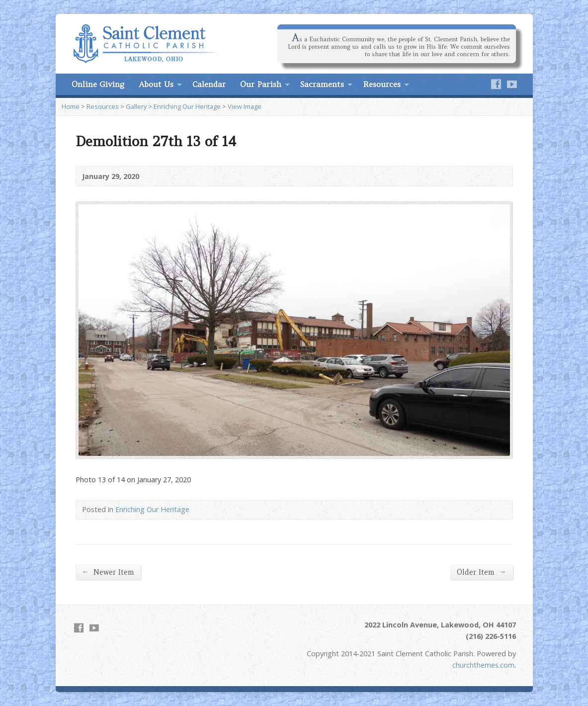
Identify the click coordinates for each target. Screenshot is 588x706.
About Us (156, 84)
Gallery (136, 106)
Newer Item (108, 572)
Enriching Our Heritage (187, 106)
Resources (382, 84)
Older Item (481, 572)
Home (71, 106)
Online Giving (98, 84)
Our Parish (261, 84)
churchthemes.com (483, 665)
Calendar (209, 84)
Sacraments (322, 84)
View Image (245, 106)
